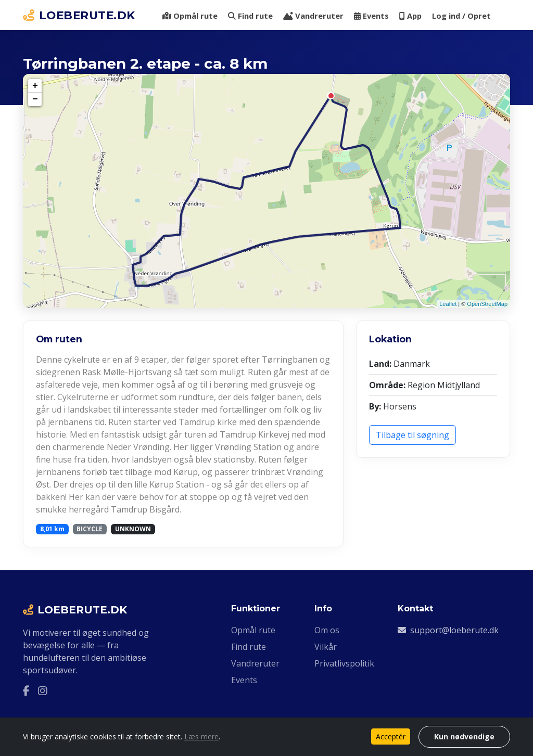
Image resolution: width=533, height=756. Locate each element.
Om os (327, 630)
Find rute (250, 16)
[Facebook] (26, 691)
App (410, 16)
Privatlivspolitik (344, 663)
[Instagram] (43, 691)
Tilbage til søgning (413, 435)
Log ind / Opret (461, 16)
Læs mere (201, 736)
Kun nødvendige (464, 736)
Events (371, 16)
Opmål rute (190, 16)
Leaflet (448, 304)
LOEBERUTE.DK (79, 15)
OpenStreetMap (487, 304)
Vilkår (326, 647)
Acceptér (391, 736)
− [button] (35, 99)
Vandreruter (313, 16)
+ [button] (35, 86)
